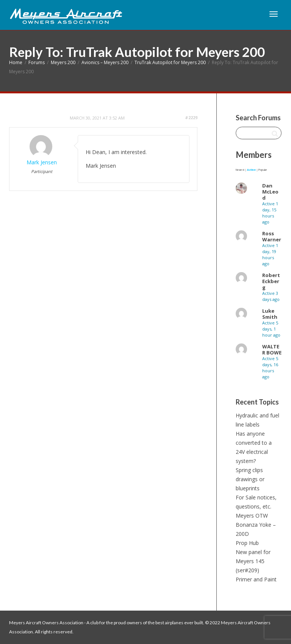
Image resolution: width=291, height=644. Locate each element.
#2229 (191, 117)
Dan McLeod (270, 192)
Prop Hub (247, 543)
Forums (37, 62)
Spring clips (249, 470)
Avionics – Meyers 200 (105, 62)
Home (16, 62)
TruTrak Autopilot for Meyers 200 (170, 62)
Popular (263, 170)
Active (251, 170)
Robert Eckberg (271, 281)
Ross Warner (272, 236)
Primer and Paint (256, 579)
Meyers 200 (63, 62)
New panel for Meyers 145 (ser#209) (253, 561)
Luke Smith (270, 314)
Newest (240, 170)
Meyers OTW (252, 516)
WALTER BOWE (272, 350)
